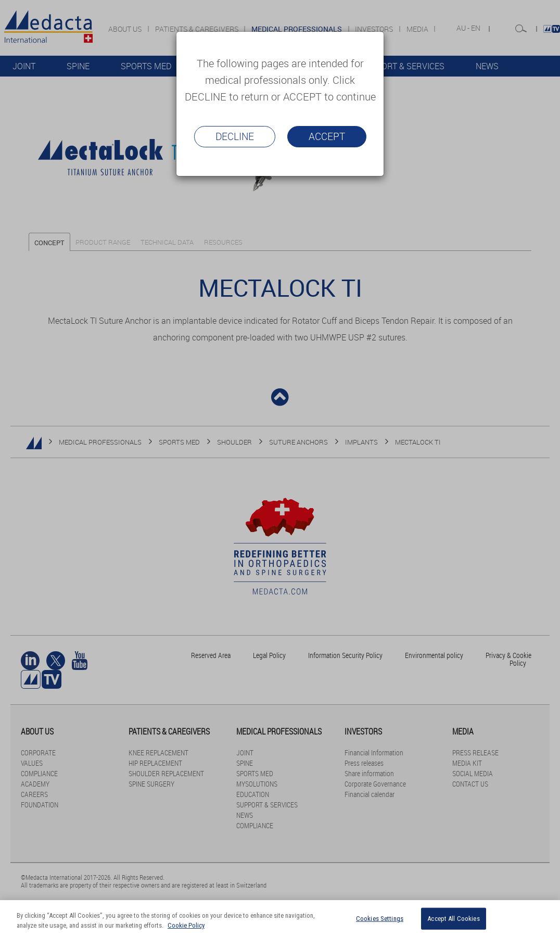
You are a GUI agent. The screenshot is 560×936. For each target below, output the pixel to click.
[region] (280, 918)
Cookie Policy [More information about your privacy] (186, 925)
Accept (327, 136)
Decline (235, 136)
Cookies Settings (380, 919)
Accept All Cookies (453, 919)
